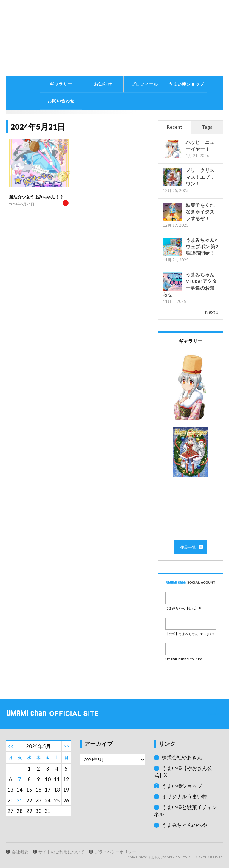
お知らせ (103, 84)
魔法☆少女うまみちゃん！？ (36, 197)
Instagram (191, 624)
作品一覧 (191, 444)
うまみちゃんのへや (184, 825)
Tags (207, 127)
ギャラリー (61, 84)
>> (66, 746)
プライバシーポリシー (115, 852)
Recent (174, 127)
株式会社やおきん (182, 757)
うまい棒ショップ (186, 84)
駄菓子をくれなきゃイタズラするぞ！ (200, 212)
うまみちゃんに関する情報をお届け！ (22, 75)
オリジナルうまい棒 (184, 796)
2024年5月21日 (22, 204)
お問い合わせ (61, 101)
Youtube (191, 649)
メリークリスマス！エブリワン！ (200, 177)
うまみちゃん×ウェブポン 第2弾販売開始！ (202, 247)
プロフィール (145, 84)
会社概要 (20, 852)
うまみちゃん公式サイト (71, 38)
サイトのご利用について (61, 852)
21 (20, 800)
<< (10, 746)
